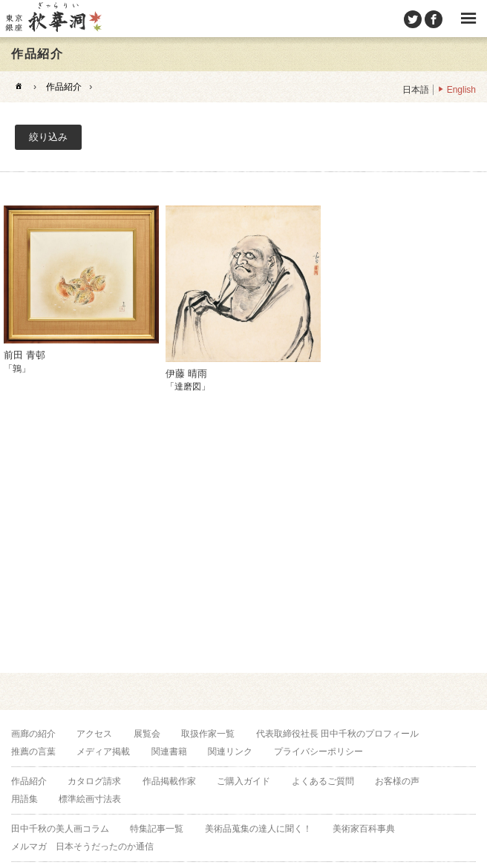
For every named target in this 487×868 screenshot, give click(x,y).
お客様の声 (397, 781)
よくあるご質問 (323, 781)
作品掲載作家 (169, 781)
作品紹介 (64, 87)
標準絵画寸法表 (90, 799)
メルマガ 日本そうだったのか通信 (82, 846)
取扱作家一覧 (208, 734)
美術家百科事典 (364, 829)
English (461, 90)
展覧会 (147, 734)
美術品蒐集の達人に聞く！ (258, 829)
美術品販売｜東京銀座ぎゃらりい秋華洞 (53, 19)
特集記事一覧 (157, 829)
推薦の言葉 (33, 752)
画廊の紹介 (33, 734)
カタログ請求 (94, 781)
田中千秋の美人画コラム (60, 829)
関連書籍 (169, 752)
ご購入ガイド (244, 781)
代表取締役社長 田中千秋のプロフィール (337, 734)
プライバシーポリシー (318, 752)
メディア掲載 (103, 752)
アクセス (94, 734)
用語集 (24, 799)
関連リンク (230, 752)
